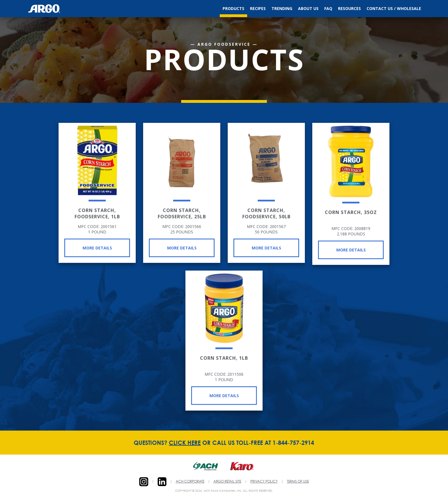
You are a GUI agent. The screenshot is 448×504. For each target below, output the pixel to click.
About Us (308, 8)
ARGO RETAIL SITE (227, 482)
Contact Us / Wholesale (394, 8)
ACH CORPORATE (190, 482)
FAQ (328, 8)
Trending (282, 8)
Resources (349, 8)
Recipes (258, 8)
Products (233, 8)
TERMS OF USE (298, 482)
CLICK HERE (185, 443)
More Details (97, 248)
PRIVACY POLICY (264, 482)
